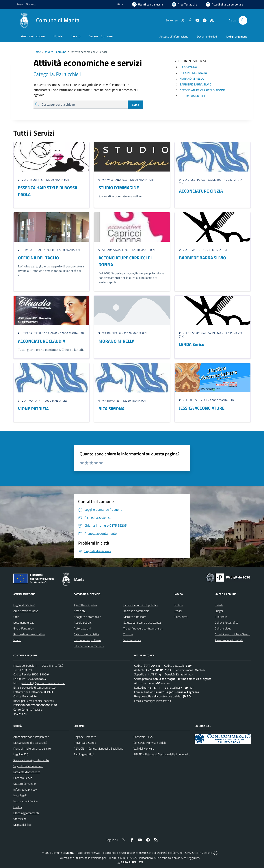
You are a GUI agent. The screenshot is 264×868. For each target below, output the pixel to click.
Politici (17, 640)
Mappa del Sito (22, 825)
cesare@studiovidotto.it (157, 701)
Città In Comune (202, 853)
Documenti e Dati (24, 623)
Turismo (128, 634)
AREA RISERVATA (130, 862)
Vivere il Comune (56, 52)
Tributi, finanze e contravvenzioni (143, 628)
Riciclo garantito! (84, 754)
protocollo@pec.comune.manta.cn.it (43, 683)
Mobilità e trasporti (135, 617)
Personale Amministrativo (29, 634)
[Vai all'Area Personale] (224, 4)
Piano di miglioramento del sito (32, 748)
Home (37, 52)
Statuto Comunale (25, 784)
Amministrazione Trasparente (31, 737)
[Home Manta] (48, 20)
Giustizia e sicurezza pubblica (141, 605)
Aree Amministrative (26, 611)
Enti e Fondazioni (24, 628)
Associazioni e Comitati (229, 640)
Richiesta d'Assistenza (27, 772)
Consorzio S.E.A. (143, 737)
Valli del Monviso (144, 748)
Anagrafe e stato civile (87, 617)
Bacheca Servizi (23, 778)
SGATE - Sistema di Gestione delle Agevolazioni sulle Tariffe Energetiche (177, 754)
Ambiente (80, 611)
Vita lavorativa (132, 640)
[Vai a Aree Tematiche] (184, 4)
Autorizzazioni (82, 628)
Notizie (179, 605)
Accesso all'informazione (174, 37)
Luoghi (219, 611)
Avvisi (178, 611)
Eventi (219, 605)
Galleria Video (223, 628)
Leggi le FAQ (21, 754)
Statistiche (20, 819)
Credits (18, 807)
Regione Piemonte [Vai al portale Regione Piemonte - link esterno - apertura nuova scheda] (26, 4)
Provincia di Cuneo (85, 743)
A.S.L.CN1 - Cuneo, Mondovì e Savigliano (98, 748)
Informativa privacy (25, 789)
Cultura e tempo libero (87, 640)
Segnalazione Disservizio (28, 766)
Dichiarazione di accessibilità (30, 743)
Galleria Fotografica (226, 623)
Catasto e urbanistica (87, 634)
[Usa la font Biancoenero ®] (148, 4)
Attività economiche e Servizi (232, 634)
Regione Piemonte (85, 737)
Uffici (16, 617)
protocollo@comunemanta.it (39, 688)
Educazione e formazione (89, 646)
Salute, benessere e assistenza (142, 623)
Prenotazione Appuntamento (31, 760)
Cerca (135, 105)
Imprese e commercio (136, 611)
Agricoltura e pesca (85, 605)
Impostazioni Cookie (25, 801)
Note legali (20, 795)
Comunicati (181, 617)
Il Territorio (221, 617)
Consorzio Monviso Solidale (150, 743)
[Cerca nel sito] (243, 20)
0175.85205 (26, 670)
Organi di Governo (24, 605)
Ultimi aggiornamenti (26, 813)
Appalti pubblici (83, 623)
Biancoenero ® (146, 858)
